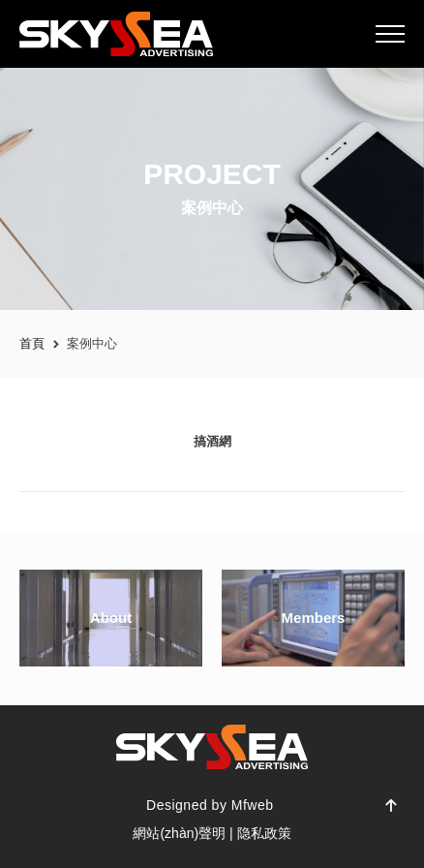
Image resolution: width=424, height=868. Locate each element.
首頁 (32, 343)
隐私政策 (264, 833)
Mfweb (253, 805)
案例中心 (92, 343)
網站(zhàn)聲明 (179, 833)
